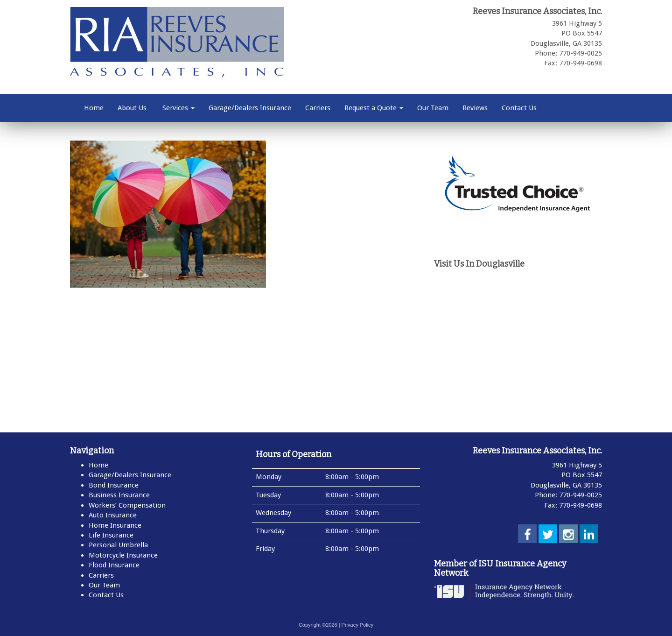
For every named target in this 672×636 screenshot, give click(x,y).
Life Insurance (111, 535)
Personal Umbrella (118, 545)
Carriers (318, 108)
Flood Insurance (114, 565)
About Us (132, 108)
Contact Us (519, 108)
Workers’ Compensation (127, 505)
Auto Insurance (113, 515)
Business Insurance (119, 495)
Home (94, 108)
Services (178, 108)
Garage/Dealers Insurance (250, 108)
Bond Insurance (114, 485)
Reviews (475, 108)
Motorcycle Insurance (123, 555)
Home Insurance (115, 525)
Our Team (433, 108)
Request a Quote (374, 108)
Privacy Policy (357, 625)
